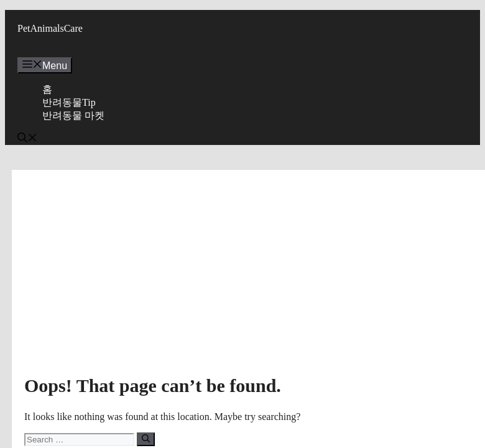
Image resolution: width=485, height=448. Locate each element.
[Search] (146, 439)
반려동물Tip (69, 102)
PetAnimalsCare (50, 28)
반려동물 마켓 (73, 115)
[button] (27, 139)
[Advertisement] (249, 276)
